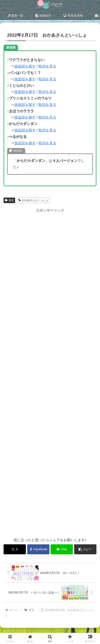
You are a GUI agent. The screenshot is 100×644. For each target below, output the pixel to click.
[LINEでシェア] (62, 549)
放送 (9, 200)
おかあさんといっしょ (34, 200)
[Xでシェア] (15, 549)
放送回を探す (25, 66)
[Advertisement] (50, 373)
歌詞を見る (47, 66)
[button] (85, 549)
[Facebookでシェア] (38, 549)
